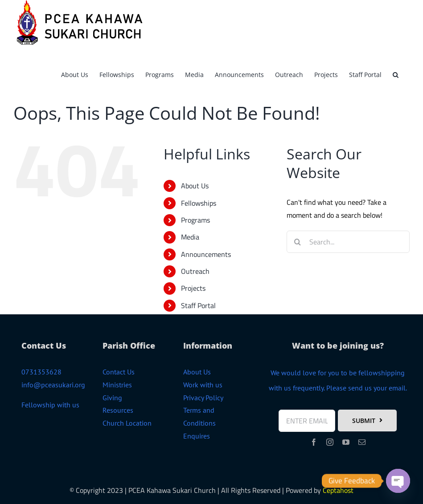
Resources (118, 410)
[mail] (362, 442)
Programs (195, 220)
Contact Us (119, 372)
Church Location (127, 423)
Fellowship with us (50, 405)
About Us (195, 186)
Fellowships (199, 203)
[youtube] (346, 442)
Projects (193, 288)
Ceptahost (338, 490)
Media (190, 237)
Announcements (206, 254)
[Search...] (348, 242)
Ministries (117, 385)
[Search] (298, 242)
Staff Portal (198, 305)
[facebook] (314, 442)
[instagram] (330, 442)
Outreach (195, 271)
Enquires (197, 436)
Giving (112, 398)
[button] (396, 73)
